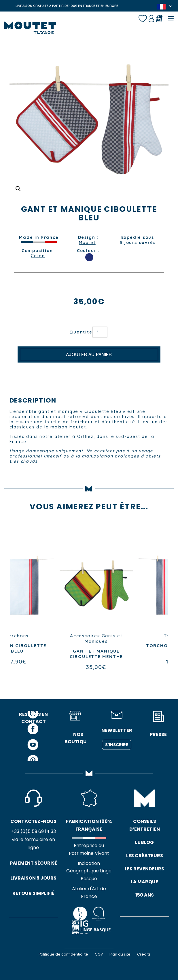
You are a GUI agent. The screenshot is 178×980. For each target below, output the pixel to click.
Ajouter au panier (89, 354)
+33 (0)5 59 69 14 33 (34, 831)
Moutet (87, 243)
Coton (38, 256)
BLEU (89, 257)
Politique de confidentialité (63, 954)
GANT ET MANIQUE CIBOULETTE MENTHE (128, 654)
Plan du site (120, 954)
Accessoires (117, 636)
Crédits (144, 954)
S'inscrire (117, 745)
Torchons (50, 636)
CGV (99, 954)
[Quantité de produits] (100, 332)
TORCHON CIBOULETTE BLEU (50, 648)
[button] (18, 189)
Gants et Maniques (136, 638)
